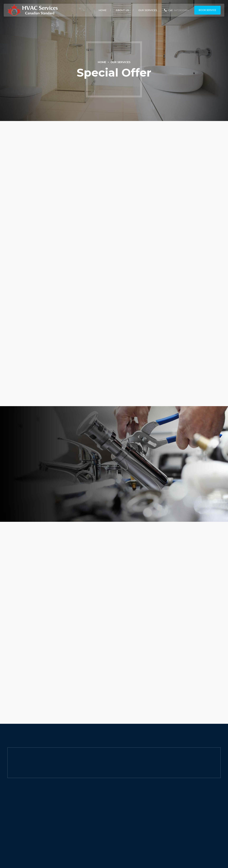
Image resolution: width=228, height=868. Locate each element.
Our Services (148, 10)
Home (102, 10)
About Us (122, 10)
